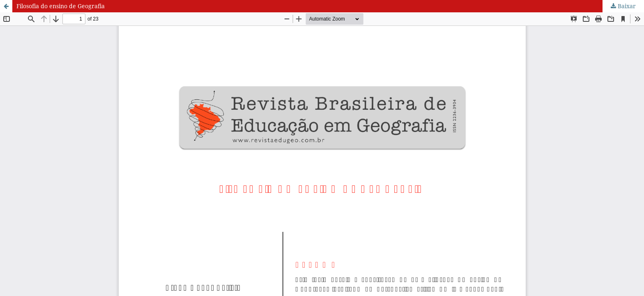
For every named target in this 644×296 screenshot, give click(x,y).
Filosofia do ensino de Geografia (61, 6)
